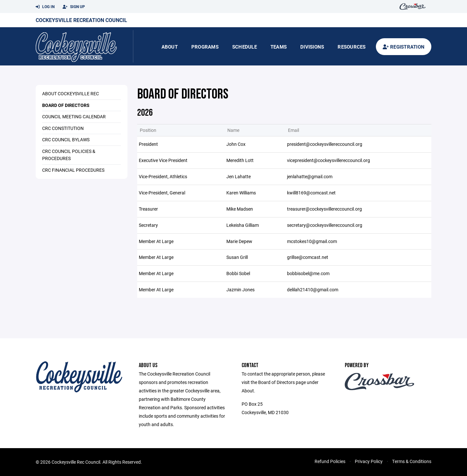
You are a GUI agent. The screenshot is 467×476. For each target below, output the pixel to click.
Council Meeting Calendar (74, 116)
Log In (45, 7)
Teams (279, 47)
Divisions (312, 47)
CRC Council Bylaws (66, 139)
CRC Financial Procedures (73, 170)
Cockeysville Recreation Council (81, 20)
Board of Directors (66, 105)
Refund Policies (330, 461)
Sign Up (74, 7)
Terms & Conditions (412, 461)
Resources (352, 47)
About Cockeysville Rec (71, 93)
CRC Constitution (63, 128)
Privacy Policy (369, 461)
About (170, 47)
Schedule (245, 47)
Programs (205, 47)
